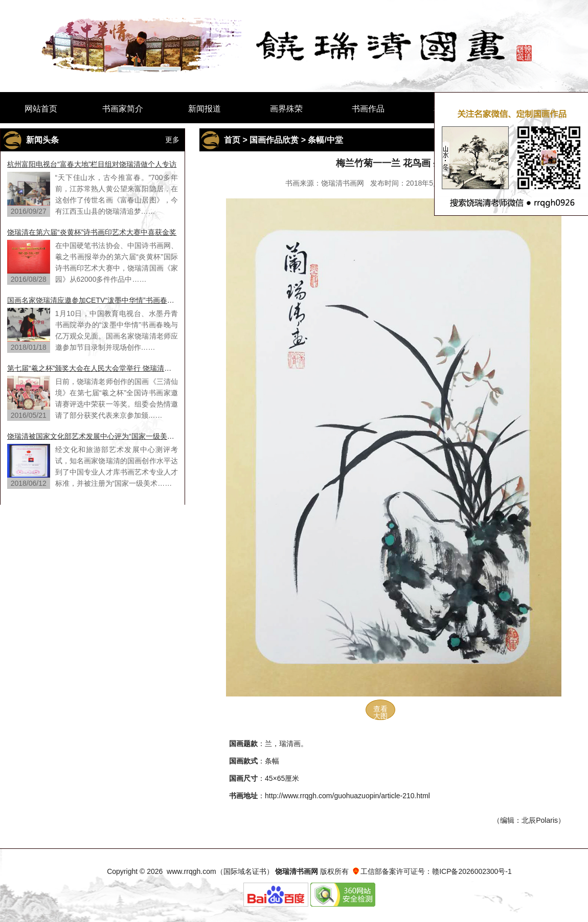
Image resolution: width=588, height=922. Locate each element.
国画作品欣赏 (274, 140)
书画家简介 (123, 109)
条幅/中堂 (325, 140)
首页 (232, 140)
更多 (172, 140)
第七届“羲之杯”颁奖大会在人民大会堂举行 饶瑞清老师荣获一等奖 (93, 368)
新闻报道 (205, 109)
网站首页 (41, 109)
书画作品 (368, 109)
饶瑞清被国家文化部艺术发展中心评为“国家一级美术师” (93, 436)
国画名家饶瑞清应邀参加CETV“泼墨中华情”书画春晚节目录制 (93, 300)
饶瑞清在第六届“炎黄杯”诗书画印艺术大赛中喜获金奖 (92, 232)
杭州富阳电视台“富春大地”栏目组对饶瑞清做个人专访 (92, 164)
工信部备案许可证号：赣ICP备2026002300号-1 (436, 871)
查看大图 (380, 712)
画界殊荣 (286, 109)
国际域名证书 (245, 871)
